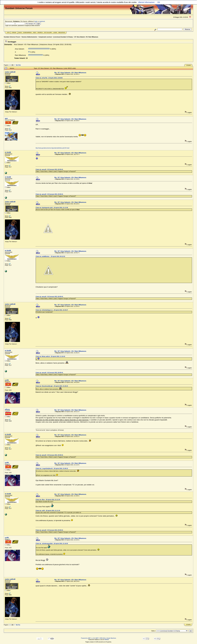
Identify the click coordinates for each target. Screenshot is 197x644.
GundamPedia (27, 33)
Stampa (189, 65)
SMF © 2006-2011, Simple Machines (106, 638)
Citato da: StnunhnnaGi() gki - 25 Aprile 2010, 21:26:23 (52, 386)
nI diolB (8, 152)
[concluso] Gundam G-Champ (63, 37)
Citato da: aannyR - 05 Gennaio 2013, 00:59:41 (49, 169)
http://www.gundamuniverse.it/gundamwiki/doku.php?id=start (52, 148)
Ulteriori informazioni (146, 2)
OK (159, 2)
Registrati (62, 33)
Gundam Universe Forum (12, 37)
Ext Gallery (48, 33)
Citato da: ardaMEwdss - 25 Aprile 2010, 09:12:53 (50, 256)
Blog (20, 33)
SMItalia (107, 640)
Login (55, 33)
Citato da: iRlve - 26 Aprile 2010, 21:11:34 (48, 500)
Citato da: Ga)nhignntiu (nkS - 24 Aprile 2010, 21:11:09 (52, 208)
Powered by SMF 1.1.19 (88, 638)
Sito (8, 33)
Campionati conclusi (45, 37)
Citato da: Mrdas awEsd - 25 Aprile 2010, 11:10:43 (50, 356)
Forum (14, 33)
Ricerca (40, 33)
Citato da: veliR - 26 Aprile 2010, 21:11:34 (48, 511)
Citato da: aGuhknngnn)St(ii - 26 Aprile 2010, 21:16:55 (52, 544)
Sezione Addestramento (29, 37)
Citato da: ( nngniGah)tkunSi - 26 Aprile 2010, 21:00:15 (52, 469)
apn (6, 118)
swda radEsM (10, 72)
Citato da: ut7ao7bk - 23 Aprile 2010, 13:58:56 (49, 78)
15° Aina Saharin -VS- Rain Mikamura (86, 37)
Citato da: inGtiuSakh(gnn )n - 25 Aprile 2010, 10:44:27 (52, 310)
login (36, 21)
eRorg (7, 409)
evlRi (7, 380)
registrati (42, 21)
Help (35, 33)
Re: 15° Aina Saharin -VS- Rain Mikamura (70, 73)
